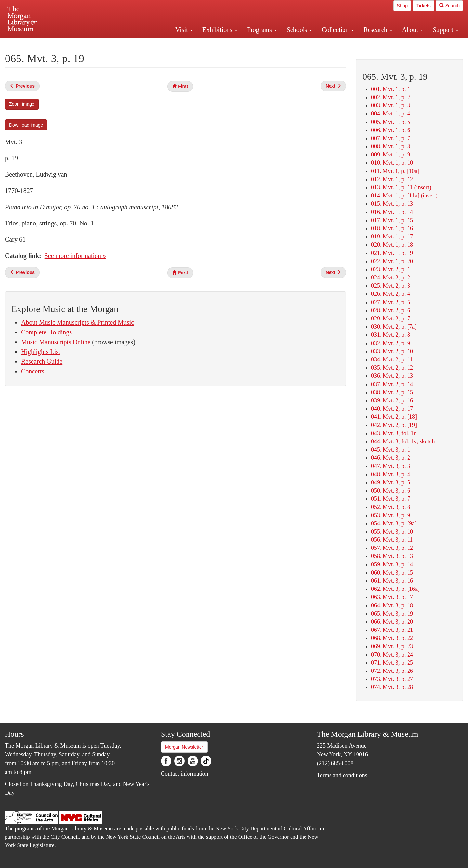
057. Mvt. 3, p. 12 (392, 548)
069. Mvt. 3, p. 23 (392, 646)
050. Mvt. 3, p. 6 (391, 491)
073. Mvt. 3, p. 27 (392, 679)
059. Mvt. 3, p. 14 (392, 564)
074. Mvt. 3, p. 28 (392, 687)
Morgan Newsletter (184, 747)
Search (449, 6)
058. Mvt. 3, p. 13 (392, 556)
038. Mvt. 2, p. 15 (392, 392)
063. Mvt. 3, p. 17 (392, 597)
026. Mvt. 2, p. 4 (391, 294)
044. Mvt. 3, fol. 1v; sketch (403, 441)
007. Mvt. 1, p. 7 (391, 138)
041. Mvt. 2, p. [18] (394, 417)
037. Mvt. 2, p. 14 (392, 384)
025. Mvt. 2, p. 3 (391, 286)
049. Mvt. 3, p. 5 (391, 482)
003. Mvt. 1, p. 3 (391, 105)
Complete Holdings (46, 332)
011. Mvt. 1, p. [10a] (395, 171)
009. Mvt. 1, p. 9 (391, 155)
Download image (26, 125)
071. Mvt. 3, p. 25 (392, 663)
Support (446, 30)
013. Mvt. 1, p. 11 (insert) (401, 187)
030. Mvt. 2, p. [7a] (394, 327)
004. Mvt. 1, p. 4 (391, 114)
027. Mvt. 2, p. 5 (391, 302)
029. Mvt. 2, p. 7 (391, 319)
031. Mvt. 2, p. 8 (391, 335)
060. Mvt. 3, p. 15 (392, 573)
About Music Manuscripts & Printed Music (78, 322)
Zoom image (22, 104)
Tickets (423, 6)
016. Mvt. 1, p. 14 (392, 212)
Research (378, 30)
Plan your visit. (157, 44)
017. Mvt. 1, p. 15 (392, 220)
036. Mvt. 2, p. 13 (392, 376)
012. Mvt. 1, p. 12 (392, 179)
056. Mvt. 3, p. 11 (392, 540)
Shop (402, 6)
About (413, 30)
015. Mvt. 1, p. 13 (392, 204)
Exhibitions (220, 30)
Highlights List (41, 352)
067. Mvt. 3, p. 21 (392, 630)
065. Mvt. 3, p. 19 (392, 614)
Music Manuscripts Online (56, 342)
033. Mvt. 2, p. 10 (392, 351)
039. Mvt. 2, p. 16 (392, 400)
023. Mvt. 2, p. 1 (391, 269)
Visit (184, 30)
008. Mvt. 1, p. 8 (391, 146)
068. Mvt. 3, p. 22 (392, 638)
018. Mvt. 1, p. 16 (392, 228)
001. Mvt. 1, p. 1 (391, 89)
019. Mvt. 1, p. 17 (392, 237)
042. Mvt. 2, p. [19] (394, 425)
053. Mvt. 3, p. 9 (391, 515)
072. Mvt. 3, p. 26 (392, 671)
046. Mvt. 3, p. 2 (391, 458)
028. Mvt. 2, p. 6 (391, 310)
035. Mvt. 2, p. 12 (392, 368)
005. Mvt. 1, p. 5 (391, 122)
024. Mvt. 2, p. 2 (391, 278)
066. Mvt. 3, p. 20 (392, 622)
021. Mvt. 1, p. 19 (392, 253)
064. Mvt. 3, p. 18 (392, 605)
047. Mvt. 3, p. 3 (391, 466)
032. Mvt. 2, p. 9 (391, 343)
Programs (262, 30)
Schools (299, 30)
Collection (338, 30)
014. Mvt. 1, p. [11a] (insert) (404, 196)
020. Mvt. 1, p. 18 (392, 245)
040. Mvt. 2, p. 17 (392, 409)
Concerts (33, 371)
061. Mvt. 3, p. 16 (392, 581)
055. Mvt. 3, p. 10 (392, 532)
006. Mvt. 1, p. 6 (391, 130)
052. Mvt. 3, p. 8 (391, 507)
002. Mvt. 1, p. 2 (391, 97)
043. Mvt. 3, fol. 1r (393, 433)
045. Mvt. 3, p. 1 (391, 450)
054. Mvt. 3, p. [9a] (394, 523)
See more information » (75, 256)
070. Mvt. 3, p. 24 (392, 655)
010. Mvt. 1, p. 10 (392, 163)
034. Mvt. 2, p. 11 (392, 359)
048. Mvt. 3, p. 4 (391, 474)
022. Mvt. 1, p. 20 (392, 261)
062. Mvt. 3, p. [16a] (395, 589)
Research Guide (42, 361)
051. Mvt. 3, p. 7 (391, 499)
